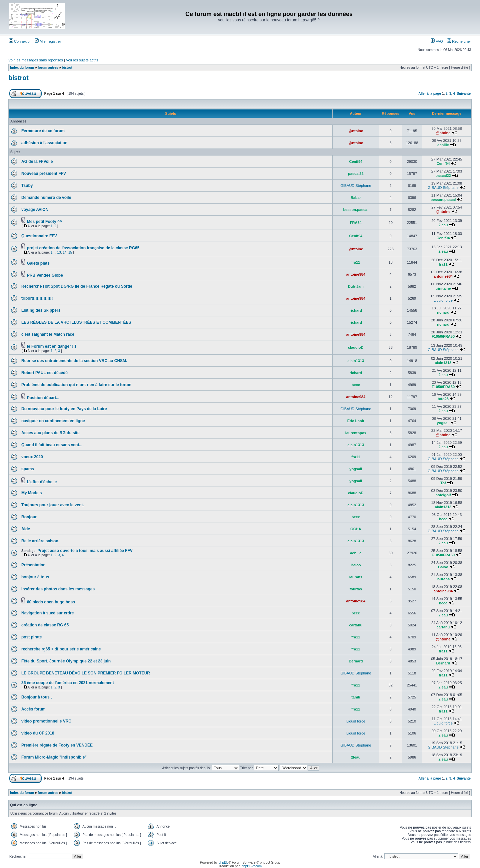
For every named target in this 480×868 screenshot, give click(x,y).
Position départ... (43, 398)
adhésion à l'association (44, 143)
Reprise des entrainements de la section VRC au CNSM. (74, 361)
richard (356, 310)
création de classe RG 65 (45, 625)
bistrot (67, 68)
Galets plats (38, 263)
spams (28, 469)
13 (59, 252)
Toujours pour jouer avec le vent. (53, 505)
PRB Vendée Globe (45, 275)
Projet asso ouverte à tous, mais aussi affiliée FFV (85, 551)
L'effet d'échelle (42, 482)
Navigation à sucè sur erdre (47, 613)
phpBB (223, 862)
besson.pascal (443, 200)
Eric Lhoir (356, 421)
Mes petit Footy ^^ (44, 222)
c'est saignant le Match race (48, 334)
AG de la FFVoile (37, 162)
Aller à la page (430, 94)
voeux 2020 (32, 457)
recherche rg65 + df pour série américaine (61, 649)
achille (443, 145)
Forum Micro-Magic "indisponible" (54, 757)
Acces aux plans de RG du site (50, 433)
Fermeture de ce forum (43, 131)
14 (64, 252)
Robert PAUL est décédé (44, 373)
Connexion (20, 41)
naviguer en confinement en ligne (53, 421)
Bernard (356, 661)
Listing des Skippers (41, 310)
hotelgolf (443, 495)
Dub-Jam (356, 286)
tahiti (356, 697)
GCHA (356, 529)
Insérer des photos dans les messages (58, 589)
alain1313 (356, 361)
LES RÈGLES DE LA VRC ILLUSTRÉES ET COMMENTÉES (76, 322)
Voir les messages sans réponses (36, 60)
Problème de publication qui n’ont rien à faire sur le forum (76, 385)
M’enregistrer (48, 41)
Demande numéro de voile (46, 198)
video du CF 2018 (38, 733)
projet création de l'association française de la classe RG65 (83, 248)
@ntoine (356, 131)
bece (356, 385)
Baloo (356, 565)
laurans (356, 577)
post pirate (31, 637)
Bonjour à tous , (36, 697)
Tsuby (27, 186)
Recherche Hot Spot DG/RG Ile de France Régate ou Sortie (77, 286)
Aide (26, 529)
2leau (443, 225)
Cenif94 (356, 162)
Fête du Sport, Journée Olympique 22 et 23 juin (66, 661)
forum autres (48, 68)
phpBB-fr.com (252, 866)
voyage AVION (35, 210)
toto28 (443, 399)
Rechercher (459, 41)
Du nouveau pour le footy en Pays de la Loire (64, 409)
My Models (31, 493)
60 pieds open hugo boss (51, 602)
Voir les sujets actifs (82, 60)
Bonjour (29, 517)
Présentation (33, 565)
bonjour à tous (35, 577)
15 (70, 252)
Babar (356, 198)
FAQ (437, 41)
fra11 (356, 262)
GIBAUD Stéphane (356, 186)
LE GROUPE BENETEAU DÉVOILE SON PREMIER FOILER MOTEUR (86, 673)
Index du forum (22, 68)
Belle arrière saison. (40, 541)
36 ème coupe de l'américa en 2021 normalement (68, 683)
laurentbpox (356, 433)
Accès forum (33, 709)
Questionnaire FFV (39, 236)
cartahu (356, 625)
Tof (443, 483)
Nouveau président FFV (44, 174)
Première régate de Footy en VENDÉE (57, 745)
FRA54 (356, 223)
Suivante (464, 94)
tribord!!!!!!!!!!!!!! (37, 298)
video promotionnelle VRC (46, 721)
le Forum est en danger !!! (51, 346)
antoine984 (356, 274)
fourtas (356, 589)
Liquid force (443, 300)
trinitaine (443, 288)
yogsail (443, 423)
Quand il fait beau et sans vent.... (52, 445)
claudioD (356, 347)
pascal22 (356, 174)
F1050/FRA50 (443, 336)
